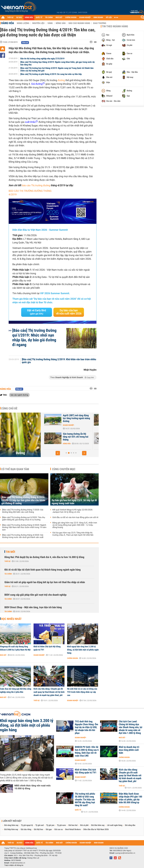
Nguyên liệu (38, 23)
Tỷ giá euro (61, 825)
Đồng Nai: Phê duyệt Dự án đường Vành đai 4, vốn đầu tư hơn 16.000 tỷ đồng (44, 557)
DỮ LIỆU (109, 18)
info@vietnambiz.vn (17, 863)
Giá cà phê (84, 825)
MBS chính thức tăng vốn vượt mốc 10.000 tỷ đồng (33, 787)
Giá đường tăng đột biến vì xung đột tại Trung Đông (62, 417)
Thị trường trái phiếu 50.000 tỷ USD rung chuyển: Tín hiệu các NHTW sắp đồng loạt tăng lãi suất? (85, 800)
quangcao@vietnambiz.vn (125, 853)
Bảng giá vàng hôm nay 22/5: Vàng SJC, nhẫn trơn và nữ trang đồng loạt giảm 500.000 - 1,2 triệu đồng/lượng (75, 525)
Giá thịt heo (38, 829)
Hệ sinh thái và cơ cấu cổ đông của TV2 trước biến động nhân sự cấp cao (82, 692)
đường (61, 80)
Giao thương (100, 23)
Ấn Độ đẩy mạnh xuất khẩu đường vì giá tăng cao (62, 435)
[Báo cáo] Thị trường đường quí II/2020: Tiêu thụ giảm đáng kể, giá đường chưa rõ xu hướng (24, 519)
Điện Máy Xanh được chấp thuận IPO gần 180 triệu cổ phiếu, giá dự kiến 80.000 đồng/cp (130, 798)
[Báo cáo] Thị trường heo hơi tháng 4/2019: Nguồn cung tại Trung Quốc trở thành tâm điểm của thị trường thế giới (57, 69)
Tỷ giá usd (40, 825)
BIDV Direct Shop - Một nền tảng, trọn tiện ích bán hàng (33, 607)
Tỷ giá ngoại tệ (27, 825)
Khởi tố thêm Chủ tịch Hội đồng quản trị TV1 (47, 648)
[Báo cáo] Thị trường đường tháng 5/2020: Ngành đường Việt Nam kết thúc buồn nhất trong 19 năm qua (24, 527)
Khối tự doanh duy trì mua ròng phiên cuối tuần (129, 750)
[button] (58, 453)
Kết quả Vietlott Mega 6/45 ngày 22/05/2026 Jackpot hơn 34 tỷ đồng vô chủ (72, 511)
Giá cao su (59, 829)
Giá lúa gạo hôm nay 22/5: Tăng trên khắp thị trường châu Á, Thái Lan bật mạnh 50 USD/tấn (73, 534)
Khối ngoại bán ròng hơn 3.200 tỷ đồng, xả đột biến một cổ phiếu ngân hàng (83, 650)
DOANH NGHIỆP (85, 18)
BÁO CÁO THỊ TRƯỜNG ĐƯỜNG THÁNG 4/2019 (30, 193)
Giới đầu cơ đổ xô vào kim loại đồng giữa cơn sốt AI (75, 517)
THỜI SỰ (10, 18)
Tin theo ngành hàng (115, 26)
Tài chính (8, 574)
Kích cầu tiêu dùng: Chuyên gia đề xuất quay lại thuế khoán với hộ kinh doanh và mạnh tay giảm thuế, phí (49, 692)
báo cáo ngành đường (19, 395)
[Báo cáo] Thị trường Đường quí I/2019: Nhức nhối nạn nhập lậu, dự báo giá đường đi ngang (34, 338)
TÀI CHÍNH (49, 18)
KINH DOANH (98, 18)
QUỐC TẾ (39, 18)
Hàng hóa (8, 23)
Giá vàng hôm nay (11, 825)
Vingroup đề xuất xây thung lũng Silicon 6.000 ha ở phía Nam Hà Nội (15, 648)
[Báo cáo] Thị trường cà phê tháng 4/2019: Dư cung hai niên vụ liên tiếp (51, 74)
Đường (20, 453)
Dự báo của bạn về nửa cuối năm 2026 (69, 312)
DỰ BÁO (19, 18)
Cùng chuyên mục (64, 469)
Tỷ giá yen (50, 825)
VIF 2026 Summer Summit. (55, 293)
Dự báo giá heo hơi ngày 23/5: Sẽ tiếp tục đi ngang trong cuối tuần (74, 502)
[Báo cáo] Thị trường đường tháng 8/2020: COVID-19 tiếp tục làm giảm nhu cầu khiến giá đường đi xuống (23, 500)
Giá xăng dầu (130, 825)
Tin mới (10, 552)
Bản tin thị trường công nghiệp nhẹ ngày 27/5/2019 (42, 59)
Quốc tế (78, 810)
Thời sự (7, 561)
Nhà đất (3, 655)
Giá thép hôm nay (11, 829)
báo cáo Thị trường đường (36, 186)
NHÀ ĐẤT (59, 18)
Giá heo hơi (73, 825)
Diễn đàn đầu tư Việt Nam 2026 (96, 829)
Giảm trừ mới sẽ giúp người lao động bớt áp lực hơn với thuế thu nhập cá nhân (45, 582)
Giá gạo (49, 829)
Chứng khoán (73, 658)
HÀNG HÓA (29, 18)
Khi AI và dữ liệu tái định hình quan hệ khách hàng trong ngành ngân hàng (43, 570)
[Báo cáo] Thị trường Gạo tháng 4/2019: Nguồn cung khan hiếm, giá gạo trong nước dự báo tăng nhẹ (58, 63)
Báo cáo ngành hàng (79, 23)
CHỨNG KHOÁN (71, 18)
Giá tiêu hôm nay (98, 825)
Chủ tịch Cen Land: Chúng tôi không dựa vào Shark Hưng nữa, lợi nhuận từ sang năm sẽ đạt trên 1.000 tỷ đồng (131, 727)
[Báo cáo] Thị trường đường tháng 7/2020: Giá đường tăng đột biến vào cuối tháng (23, 511)
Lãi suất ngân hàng (115, 825)
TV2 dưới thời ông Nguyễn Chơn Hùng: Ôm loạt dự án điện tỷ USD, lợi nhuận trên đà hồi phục (86, 727)
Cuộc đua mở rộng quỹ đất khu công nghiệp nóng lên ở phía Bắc (16, 690)
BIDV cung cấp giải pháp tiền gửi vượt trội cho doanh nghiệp (35, 595)
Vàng (50, 23)
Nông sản (61, 23)
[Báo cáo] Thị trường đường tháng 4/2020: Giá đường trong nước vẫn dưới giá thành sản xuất (23, 536)
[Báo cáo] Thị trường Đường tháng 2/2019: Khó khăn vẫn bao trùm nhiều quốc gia (59, 361)
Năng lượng (23, 23)
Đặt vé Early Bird (37, 312)
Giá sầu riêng (26, 829)
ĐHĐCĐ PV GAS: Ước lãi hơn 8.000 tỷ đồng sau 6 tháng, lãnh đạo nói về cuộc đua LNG (87, 751)
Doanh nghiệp (39, 655)
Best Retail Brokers (73, 829)
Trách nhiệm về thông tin (14, 865)
